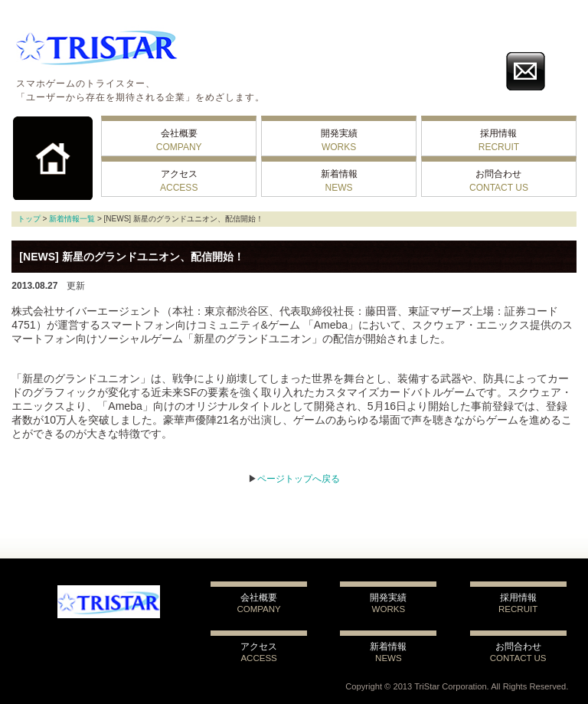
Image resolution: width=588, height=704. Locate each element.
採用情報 (499, 140)
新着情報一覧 (72, 219)
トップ (29, 219)
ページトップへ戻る (299, 479)
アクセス (179, 181)
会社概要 (179, 140)
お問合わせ (499, 181)
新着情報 (339, 181)
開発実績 (339, 140)
